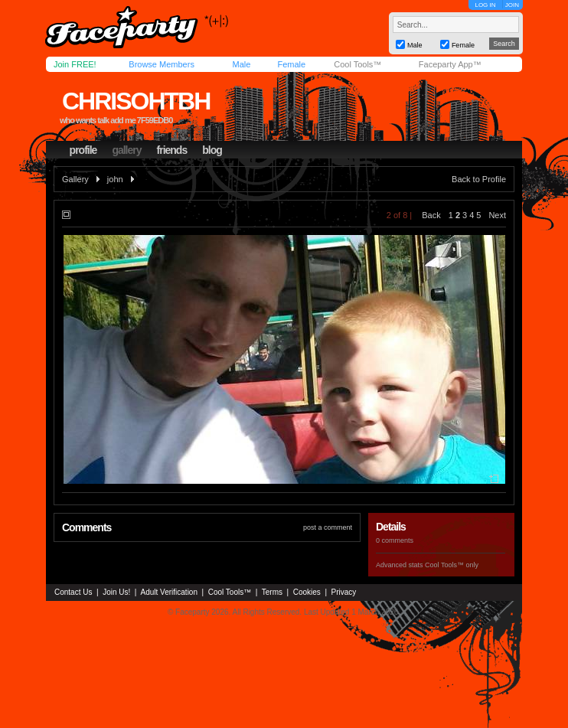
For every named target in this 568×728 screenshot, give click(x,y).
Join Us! (116, 592)
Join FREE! (75, 64)
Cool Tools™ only (452, 565)
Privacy (344, 592)
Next (497, 215)
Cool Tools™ (357, 64)
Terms (272, 592)
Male (241, 64)
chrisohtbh (136, 101)
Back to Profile (479, 179)
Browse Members (162, 64)
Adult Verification (169, 592)
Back (431, 215)
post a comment (328, 527)
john (115, 179)
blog (212, 150)
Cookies (307, 592)
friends (172, 150)
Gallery (75, 179)
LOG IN (485, 5)
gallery (126, 150)
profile (83, 150)
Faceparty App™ (450, 64)
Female (291, 64)
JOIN (512, 5)
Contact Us (73, 592)
